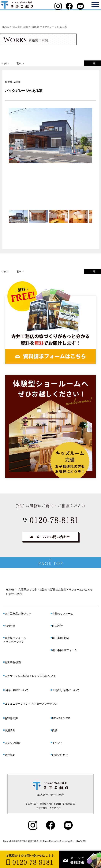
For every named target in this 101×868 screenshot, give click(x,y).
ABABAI (82, 841)
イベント (57, 743)
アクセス (56, 808)
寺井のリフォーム (63, 614)
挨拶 (55, 730)
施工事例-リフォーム (64, 650)
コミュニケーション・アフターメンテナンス (31, 704)
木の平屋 (10, 626)
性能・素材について (17, 690)
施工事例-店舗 (13, 662)
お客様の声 (11, 718)
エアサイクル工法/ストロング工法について (30, 676)
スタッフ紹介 (13, 743)
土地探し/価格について (66, 690)
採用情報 (10, 730)
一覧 (93, 63)
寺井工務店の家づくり (18, 614)
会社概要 (10, 755)
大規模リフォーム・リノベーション (14, 640)
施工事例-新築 (60, 638)
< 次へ (5, 63)
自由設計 (57, 626)
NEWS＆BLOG (61, 718)
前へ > (20, 63)
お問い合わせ (60, 755)
